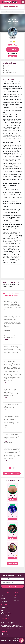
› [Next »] (17, 468)
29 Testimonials (12, 53)
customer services (5, 627)
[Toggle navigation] (23, 2)
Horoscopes (4, 602)
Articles (3, 600)
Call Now (12, 49)
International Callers (14, 641)
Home (3, 12)
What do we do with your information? (6, 615)
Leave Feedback (13, 56)
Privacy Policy (5, 607)
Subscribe (12, 586)
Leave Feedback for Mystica (12, 473)
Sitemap (3, 642)
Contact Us (16, 597)
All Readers (8, 12)
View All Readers (12, 563)
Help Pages (16, 601)
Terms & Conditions (6, 612)
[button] (12, 7)
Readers (3, 598)
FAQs (15, 599)
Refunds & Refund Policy (6, 610)
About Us (3, 597)
